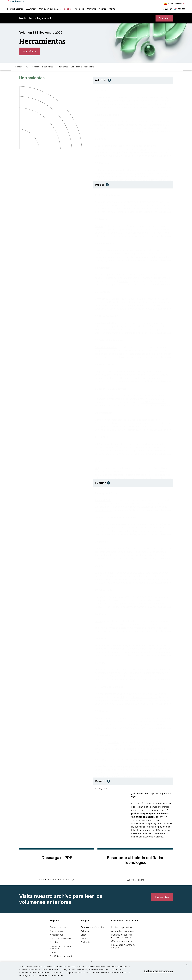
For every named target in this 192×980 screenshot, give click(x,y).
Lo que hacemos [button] (15, 10)
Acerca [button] (103, 10)
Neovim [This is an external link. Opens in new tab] (141, 604)
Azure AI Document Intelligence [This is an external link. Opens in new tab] (112, 525)
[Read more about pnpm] (165, 156)
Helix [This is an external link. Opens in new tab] (149, 601)
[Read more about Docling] (165, 559)
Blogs (84, 938)
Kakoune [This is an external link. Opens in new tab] (99, 608)
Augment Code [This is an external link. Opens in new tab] (103, 501)
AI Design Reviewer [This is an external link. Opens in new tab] (105, 203)
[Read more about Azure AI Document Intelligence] (165, 535)
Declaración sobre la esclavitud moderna (122, 939)
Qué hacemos (57, 934)
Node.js (112, 153)
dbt (122, 698)
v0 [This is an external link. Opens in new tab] (96, 469)
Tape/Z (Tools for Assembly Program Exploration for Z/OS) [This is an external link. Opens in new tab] (126, 767)
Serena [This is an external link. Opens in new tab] (99, 719)
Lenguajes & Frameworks (82, 70)
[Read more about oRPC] (165, 680)
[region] (96, 971)
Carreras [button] (92, 10)
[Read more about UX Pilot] (165, 455)
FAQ (26, 70)
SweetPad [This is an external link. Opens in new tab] (114, 743)
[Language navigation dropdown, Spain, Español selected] (171, 4)
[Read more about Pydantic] (165, 181)
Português (63, 883)
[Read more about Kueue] (165, 632)
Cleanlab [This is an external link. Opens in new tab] (124, 282)
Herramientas (62, 70)
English (43, 883)
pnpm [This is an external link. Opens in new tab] (143, 150)
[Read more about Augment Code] (165, 511)
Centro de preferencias (92, 930)
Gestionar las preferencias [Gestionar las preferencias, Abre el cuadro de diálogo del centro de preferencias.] (158, 971)
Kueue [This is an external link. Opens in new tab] (98, 622)
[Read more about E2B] (165, 583)
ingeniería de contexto (116, 508)
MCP (123, 299)
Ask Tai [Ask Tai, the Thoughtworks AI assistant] (181, 10)
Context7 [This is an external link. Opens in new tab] (100, 299)
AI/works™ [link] (31, 10)
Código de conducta (122, 944)
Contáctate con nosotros (63, 959)
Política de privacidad (122, 930)
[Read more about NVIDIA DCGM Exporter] (165, 406)
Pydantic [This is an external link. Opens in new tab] (100, 171)
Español (52, 883)
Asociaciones (57, 938)
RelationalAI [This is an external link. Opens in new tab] (133, 430)
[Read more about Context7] (165, 309)
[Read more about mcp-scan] (165, 656)
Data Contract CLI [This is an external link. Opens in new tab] (104, 324)
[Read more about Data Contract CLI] (165, 334)
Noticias (54, 946)
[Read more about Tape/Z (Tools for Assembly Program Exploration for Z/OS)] (165, 777)
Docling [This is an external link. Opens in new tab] (99, 549)
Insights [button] (68, 10)
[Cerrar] (187, 965)
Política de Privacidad (54, 975)
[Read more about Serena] (165, 729)
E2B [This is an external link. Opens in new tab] (97, 573)
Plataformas (48, 70)
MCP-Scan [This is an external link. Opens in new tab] (101, 646)
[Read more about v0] (165, 479)
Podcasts (85, 946)
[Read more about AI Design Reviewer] (165, 213)
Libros (84, 942)
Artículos (85, 934)
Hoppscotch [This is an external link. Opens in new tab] (102, 372)
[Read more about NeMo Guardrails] (165, 132)
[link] (163, 21)
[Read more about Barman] (165, 237)
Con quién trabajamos (61, 942)
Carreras (54, 956)
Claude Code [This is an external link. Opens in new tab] (102, 251)
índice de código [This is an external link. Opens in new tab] (103, 511)
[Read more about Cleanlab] (165, 285)
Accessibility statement (123, 934)
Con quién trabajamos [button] (50, 10)
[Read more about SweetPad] (165, 753)
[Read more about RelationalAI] (165, 430)
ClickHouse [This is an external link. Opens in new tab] (101, 98)
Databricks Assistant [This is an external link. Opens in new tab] (106, 348)
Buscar (168, 10)
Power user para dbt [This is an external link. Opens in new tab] (106, 695)
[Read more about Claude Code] (165, 261)
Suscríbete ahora (135, 883)
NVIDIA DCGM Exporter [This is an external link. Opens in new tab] (107, 396)
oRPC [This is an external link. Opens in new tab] (98, 670)
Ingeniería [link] (79, 10)
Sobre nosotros (58, 930)
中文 (72, 883)
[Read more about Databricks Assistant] (165, 358)
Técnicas (35, 70)
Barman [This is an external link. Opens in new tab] (99, 227)
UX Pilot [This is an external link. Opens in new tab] (99, 445)
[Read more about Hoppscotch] (165, 382)
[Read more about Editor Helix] (165, 608)
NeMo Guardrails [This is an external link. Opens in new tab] (104, 122)
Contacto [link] (114, 10)
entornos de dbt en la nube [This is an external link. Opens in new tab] (144, 698)
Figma (143, 203)
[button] (109, 83)
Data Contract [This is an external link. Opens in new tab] (157, 327)
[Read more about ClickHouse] (165, 108)
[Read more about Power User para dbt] (165, 704)
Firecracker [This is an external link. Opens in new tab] (101, 583)
